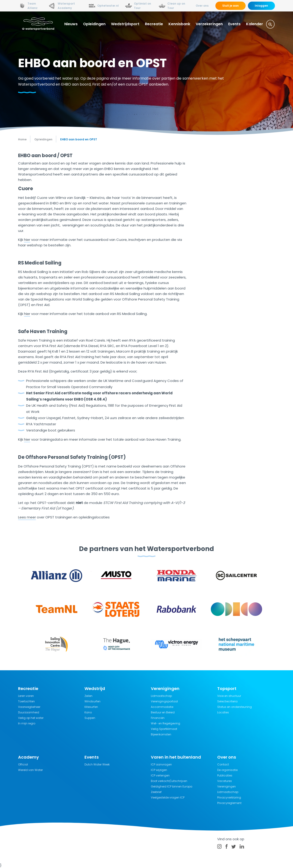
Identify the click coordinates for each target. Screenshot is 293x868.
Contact (223, 764)
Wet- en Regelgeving (165, 723)
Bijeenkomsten (161, 734)
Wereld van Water (30, 770)
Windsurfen (92, 701)
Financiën (158, 718)
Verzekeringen (209, 24)
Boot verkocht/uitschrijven (169, 781)
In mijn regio (27, 723)
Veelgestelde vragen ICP (168, 797)
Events (234, 24)
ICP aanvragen (161, 764)
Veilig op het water (31, 718)
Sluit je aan (231, 6)
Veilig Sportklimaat (164, 729)
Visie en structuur (229, 696)
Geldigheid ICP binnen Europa (172, 786)
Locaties (223, 712)
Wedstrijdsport (125, 24)
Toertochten (26, 701)
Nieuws (71, 24)
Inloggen (261, 6)
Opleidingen (94, 24)
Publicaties (225, 775)
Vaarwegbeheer (29, 707)
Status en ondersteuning (235, 707)
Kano (88, 712)
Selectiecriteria (227, 701)
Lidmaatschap (161, 696)
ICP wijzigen (159, 770)
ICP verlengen (160, 775)
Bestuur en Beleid (163, 712)
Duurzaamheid (29, 712)
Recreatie (154, 24)
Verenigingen (227, 786)
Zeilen (88, 696)
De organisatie (227, 770)
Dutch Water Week (97, 764)
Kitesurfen (91, 707)
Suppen (90, 718)
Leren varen (26, 696)
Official (23, 764)
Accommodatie (162, 707)
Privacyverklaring (229, 797)
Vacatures (225, 781)
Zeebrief (156, 792)
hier (27, 240)
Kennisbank (179, 24)
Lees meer (27, 517)
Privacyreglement (229, 803)
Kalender (255, 24)
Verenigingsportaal (164, 701)
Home (22, 139)
